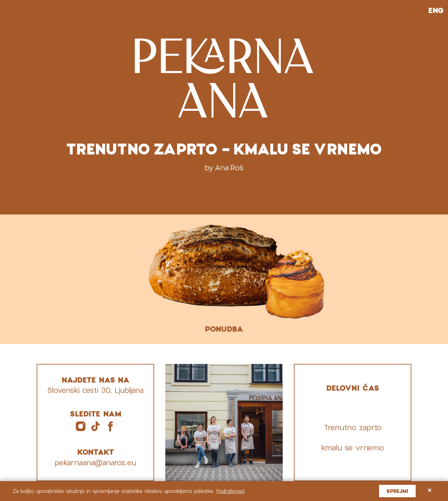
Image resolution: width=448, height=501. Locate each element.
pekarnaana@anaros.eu (95, 462)
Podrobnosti (230, 491)
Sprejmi (397, 491)
